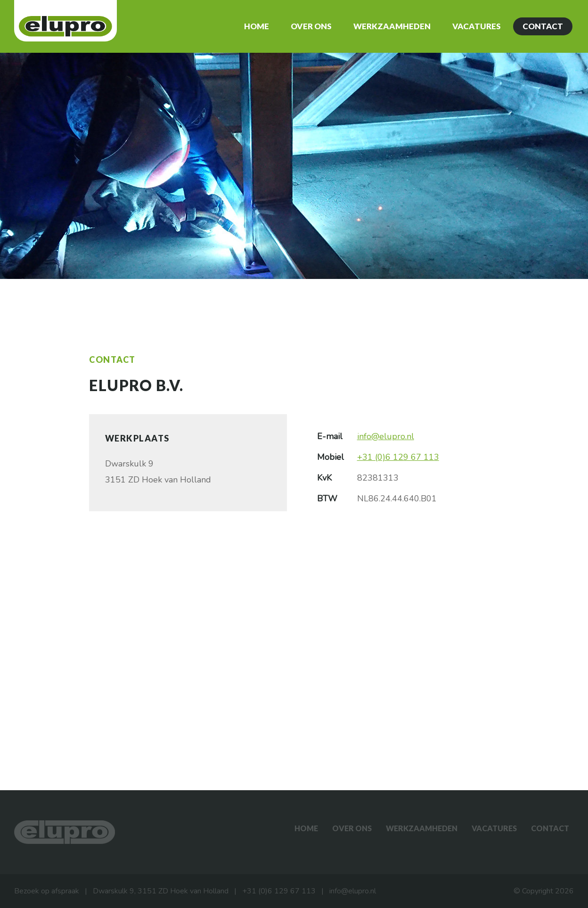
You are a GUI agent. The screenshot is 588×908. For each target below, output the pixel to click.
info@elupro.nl (386, 436)
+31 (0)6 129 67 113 (398, 457)
